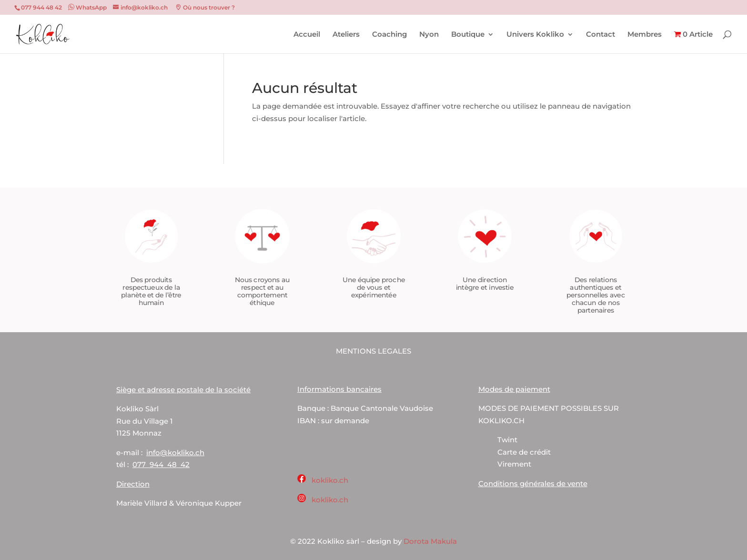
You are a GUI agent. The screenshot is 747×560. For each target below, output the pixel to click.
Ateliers (346, 35)
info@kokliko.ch (175, 453)
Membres (645, 35)
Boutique (468, 35)
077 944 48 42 (161, 464)
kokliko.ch (330, 480)
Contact (601, 35)
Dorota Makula (430, 541)
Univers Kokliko (535, 35)
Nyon (429, 35)
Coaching (389, 35)
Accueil (307, 35)
